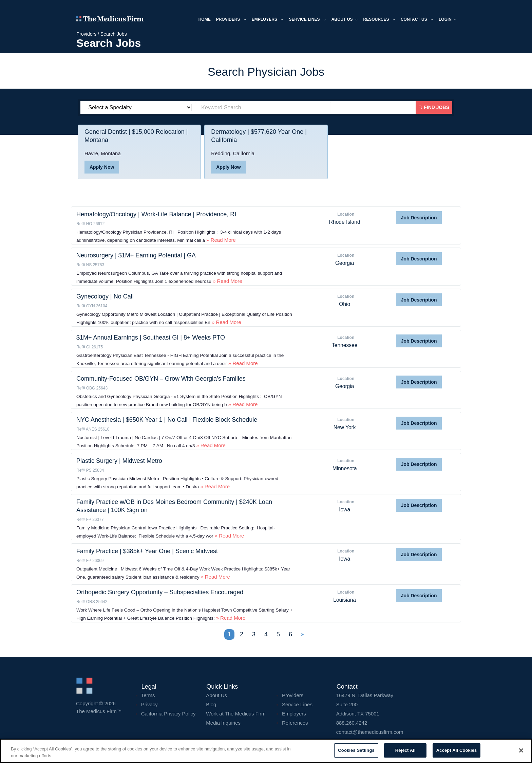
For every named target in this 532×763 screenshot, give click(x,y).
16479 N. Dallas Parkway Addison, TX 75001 (396, 704)
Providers (231, 20)
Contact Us (417, 20)
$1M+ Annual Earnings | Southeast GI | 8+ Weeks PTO (151, 338)
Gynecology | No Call (105, 296)
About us (345, 20)
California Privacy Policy (168, 714)
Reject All (405, 750)
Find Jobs (434, 107)
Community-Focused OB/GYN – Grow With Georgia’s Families (161, 379)
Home (205, 19)
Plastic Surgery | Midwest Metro (119, 461)
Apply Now (102, 167)
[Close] (521, 750)
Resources (379, 20)
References (295, 723)
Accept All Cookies (457, 750)
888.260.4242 (352, 723)
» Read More (220, 240)
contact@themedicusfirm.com (370, 732)
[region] (266, 751)
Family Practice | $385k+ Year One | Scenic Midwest (147, 551)
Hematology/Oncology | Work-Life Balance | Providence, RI (156, 214)
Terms (148, 695)
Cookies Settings (356, 750)
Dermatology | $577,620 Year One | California (259, 136)
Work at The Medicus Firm (236, 714)
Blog (211, 704)
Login (448, 20)
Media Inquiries (223, 723)
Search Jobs (114, 34)
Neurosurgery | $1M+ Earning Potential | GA (136, 255)
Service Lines (307, 20)
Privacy (149, 704)
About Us (216, 695)
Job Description (419, 218)
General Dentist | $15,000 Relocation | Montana (136, 136)
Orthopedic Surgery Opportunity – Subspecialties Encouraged (160, 592)
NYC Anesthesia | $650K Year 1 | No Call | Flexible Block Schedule (167, 420)
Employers (268, 20)
